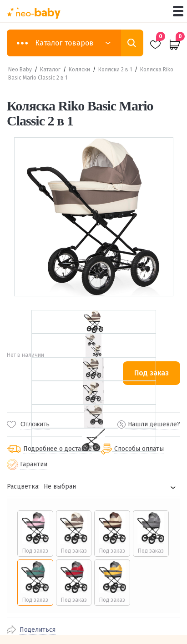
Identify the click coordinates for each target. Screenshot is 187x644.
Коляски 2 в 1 (115, 70)
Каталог (50, 70)
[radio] (35, 534)
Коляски (79, 70)
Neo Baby (20, 70)
